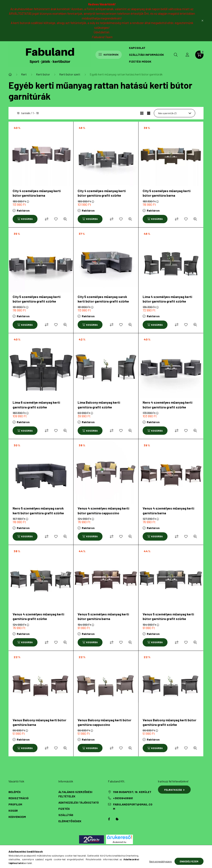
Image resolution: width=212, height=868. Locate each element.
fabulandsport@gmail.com (133, 806)
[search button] (176, 55)
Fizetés (64, 809)
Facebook (109, 819)
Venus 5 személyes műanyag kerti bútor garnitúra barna (103, 616)
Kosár (13, 810)
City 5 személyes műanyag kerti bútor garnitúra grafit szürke (37, 299)
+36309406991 (123, 798)
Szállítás (66, 815)
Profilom (15, 804)
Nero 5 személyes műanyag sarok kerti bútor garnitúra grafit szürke (38, 510)
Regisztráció (19, 798)
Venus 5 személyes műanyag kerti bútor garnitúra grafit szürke (168, 616)
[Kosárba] (25, 219)
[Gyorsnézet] (65, 219)
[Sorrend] (175, 113)
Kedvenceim (17, 817)
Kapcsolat (137, 48)
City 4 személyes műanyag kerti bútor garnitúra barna (37, 193)
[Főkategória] (10, 74)
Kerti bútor (43, 74)
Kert (24, 74)
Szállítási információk (146, 55)
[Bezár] (202, 21)
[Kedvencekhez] (56, 219)
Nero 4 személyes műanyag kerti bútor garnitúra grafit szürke (167, 405)
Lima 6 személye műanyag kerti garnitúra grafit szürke (36, 405)
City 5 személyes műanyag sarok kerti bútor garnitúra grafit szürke (103, 299)
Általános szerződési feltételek (75, 794)
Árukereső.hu (119, 842)
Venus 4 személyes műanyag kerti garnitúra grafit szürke (38, 616)
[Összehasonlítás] (47, 219)
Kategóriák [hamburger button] (109, 54)
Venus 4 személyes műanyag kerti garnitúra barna (168, 510)
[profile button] (187, 55)
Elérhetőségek (70, 821)
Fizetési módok (140, 61)
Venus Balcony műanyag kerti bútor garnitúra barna (39, 722)
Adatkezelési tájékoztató (79, 802)
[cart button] (199, 55)
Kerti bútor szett (70, 74)
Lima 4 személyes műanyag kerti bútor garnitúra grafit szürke (167, 299)
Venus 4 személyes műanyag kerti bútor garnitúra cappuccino (103, 510)
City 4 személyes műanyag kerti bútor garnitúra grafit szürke (102, 193)
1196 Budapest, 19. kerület (132, 792)
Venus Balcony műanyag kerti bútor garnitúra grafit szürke (169, 722)
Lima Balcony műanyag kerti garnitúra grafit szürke (99, 405)
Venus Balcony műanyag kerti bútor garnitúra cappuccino (104, 722)
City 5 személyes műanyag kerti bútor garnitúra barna (167, 193)
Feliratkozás (174, 790)
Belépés (15, 792)
